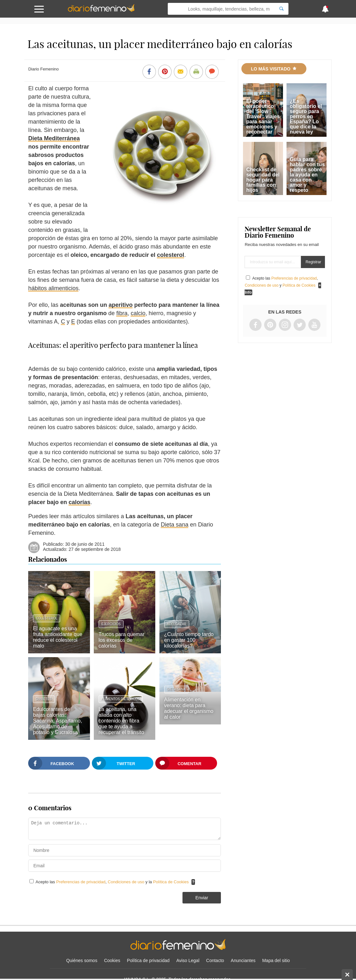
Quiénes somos (82, 960)
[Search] (281, 9)
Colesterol (47, 618)
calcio (138, 313)
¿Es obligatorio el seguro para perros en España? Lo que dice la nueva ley (306, 116)
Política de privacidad (148, 960)
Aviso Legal (188, 960)
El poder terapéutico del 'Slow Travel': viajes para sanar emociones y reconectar (263, 116)
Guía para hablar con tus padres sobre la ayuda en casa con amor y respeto (307, 175)
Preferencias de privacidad (81, 882)
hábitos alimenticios (53, 288)
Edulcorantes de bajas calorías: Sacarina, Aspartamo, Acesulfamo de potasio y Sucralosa (57, 721)
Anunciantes (243, 960)
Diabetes (44, 699)
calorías (79, 502)
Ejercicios (111, 624)
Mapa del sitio (276, 960)
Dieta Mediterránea (54, 138)
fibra (122, 313)
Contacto (215, 960)
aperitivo (121, 305)
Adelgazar (177, 624)
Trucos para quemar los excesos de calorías (121, 640)
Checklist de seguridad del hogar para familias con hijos (263, 180)
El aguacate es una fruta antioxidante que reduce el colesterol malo (58, 637)
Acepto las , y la (113, 882)
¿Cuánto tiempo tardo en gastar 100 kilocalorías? (189, 640)
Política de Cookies (171, 882)
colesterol (170, 255)
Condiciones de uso (127, 882)
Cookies (112, 960)
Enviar (202, 898)
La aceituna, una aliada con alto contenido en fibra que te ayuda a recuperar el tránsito (121, 721)
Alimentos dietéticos (121, 699)
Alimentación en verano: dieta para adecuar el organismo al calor (189, 708)
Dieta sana (174, 525)
